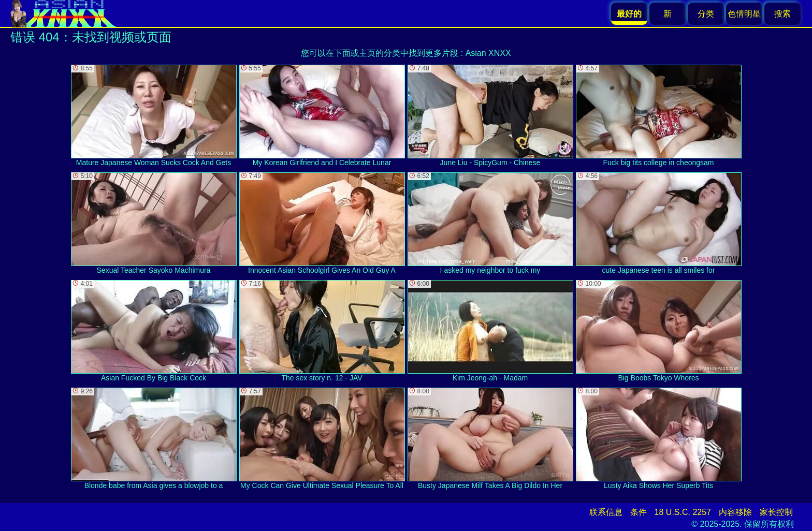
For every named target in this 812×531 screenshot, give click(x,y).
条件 (639, 512)
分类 (706, 14)
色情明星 (744, 14)
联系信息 (606, 512)
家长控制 (776, 512)
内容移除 (735, 512)
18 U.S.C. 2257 (683, 512)
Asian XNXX (488, 53)
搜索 (782, 14)
